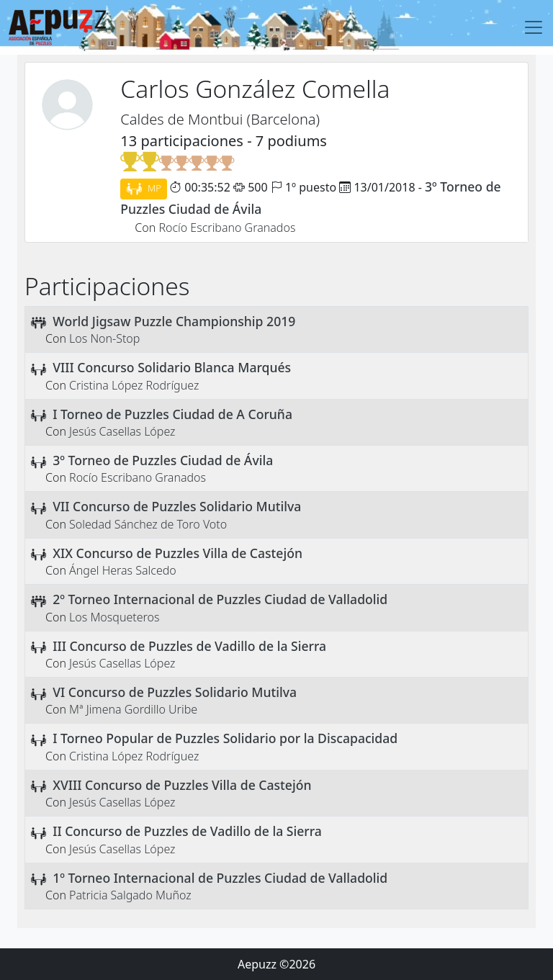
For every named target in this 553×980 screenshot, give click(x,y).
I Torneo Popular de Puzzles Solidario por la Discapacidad (225, 738)
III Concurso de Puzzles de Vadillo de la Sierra (189, 646)
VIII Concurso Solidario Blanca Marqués (172, 367)
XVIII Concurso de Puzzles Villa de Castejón (182, 785)
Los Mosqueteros (114, 617)
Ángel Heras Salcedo (123, 570)
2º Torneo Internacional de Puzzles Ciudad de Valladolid (220, 599)
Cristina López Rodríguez (134, 385)
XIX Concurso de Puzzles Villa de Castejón (177, 553)
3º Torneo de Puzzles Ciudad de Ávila (163, 460)
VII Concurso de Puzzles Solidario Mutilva (177, 506)
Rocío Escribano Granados (227, 228)
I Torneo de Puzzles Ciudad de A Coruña (172, 414)
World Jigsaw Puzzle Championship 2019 (174, 321)
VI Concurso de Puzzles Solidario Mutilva (175, 692)
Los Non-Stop (104, 338)
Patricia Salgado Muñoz (130, 895)
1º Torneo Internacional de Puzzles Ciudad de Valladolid (220, 878)
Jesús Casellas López (122, 431)
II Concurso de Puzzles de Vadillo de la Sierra (187, 831)
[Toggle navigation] (534, 27)
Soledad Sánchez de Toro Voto (148, 524)
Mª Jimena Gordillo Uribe (133, 709)
